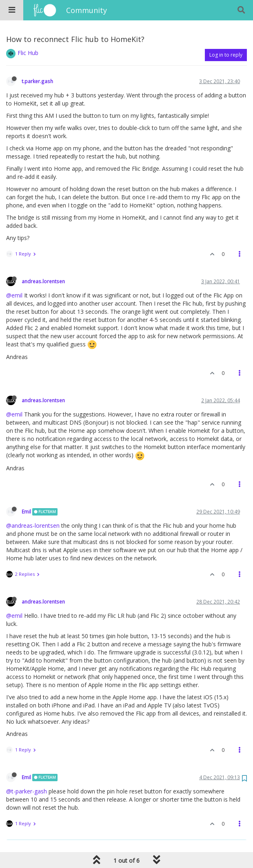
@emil (14, 295)
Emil (26, 511)
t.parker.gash (37, 81)
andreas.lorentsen (43, 281)
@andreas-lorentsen (33, 525)
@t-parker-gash (27, 791)
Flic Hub (28, 53)
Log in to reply (226, 55)
